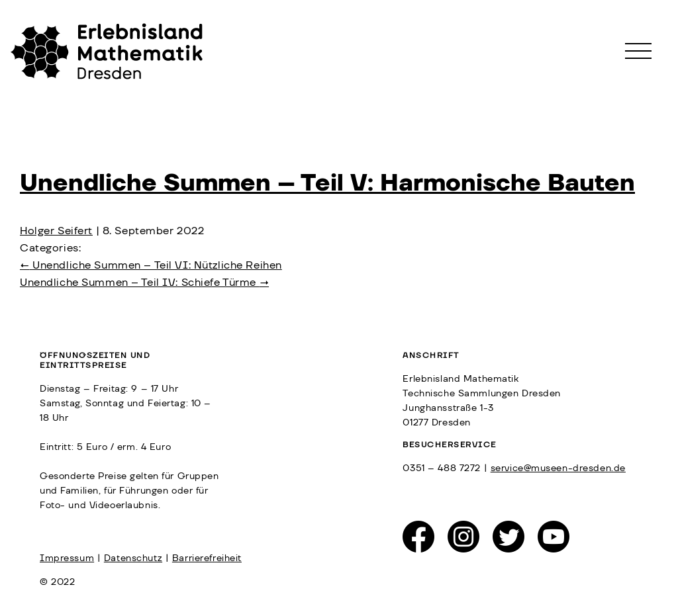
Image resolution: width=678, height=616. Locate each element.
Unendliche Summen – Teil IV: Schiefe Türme (144, 283)
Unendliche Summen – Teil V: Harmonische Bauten (327, 183)
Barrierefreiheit (207, 558)
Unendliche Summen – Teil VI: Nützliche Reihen (151, 265)
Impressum (67, 558)
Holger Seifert (56, 231)
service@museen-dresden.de (558, 468)
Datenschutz (133, 558)
